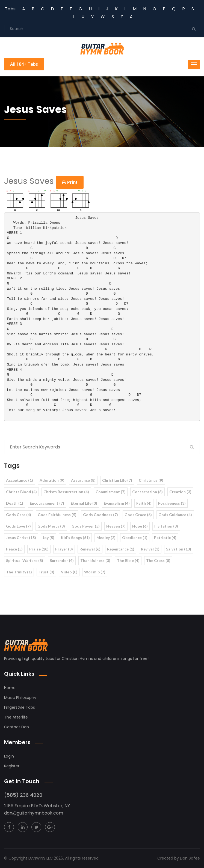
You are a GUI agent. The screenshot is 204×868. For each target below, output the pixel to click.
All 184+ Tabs (24, 64)
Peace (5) (14, 549)
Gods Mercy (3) (51, 526)
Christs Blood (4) (21, 492)
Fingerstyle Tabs (20, 707)
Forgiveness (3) (172, 503)
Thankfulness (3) (95, 560)
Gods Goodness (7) (100, 515)
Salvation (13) (179, 549)
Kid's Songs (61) (75, 538)
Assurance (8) (83, 480)
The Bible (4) (128, 560)
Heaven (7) (116, 526)
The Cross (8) (158, 560)
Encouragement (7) (47, 503)
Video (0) (69, 572)
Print (70, 182)
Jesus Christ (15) (21, 538)
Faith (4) (144, 503)
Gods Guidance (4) (175, 515)
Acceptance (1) (20, 480)
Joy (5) (48, 538)
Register (12, 766)
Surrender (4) (62, 560)
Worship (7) (95, 572)
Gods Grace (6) (138, 515)
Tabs (10, 9)
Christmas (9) (151, 480)
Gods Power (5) (86, 526)
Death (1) (15, 503)
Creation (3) (180, 492)
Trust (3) (46, 572)
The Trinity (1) (19, 572)
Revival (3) (150, 549)
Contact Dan (17, 727)
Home (10, 688)
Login (9, 756)
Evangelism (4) (117, 503)
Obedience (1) (135, 538)
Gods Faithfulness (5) (57, 515)
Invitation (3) (166, 526)
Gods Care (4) (19, 515)
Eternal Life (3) (84, 503)
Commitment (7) (111, 492)
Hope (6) (140, 526)
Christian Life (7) (117, 480)
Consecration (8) (147, 492)
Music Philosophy (20, 698)
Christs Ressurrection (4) (66, 492)
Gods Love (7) (18, 526)
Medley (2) (106, 538)
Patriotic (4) (165, 538)
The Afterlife (16, 717)
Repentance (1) (121, 549)
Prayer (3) (64, 549)
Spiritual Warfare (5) (25, 560)
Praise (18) (39, 549)
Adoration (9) (52, 480)
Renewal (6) (90, 549)
